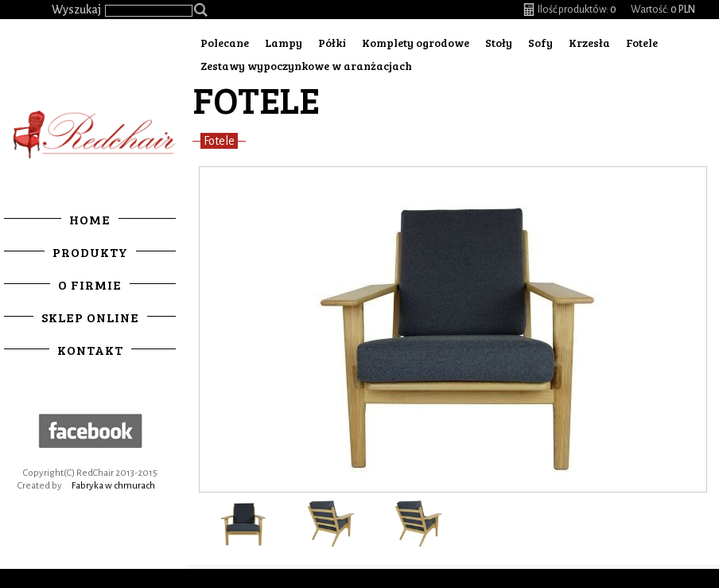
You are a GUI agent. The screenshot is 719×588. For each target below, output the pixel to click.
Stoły (499, 43)
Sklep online (90, 317)
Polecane (225, 43)
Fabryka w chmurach (113, 486)
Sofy (540, 43)
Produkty (90, 252)
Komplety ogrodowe (416, 43)
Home (90, 219)
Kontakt (90, 350)
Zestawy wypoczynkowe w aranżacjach (306, 66)
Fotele (642, 43)
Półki (332, 43)
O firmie (90, 284)
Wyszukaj (76, 10)
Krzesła (589, 43)
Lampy (284, 43)
